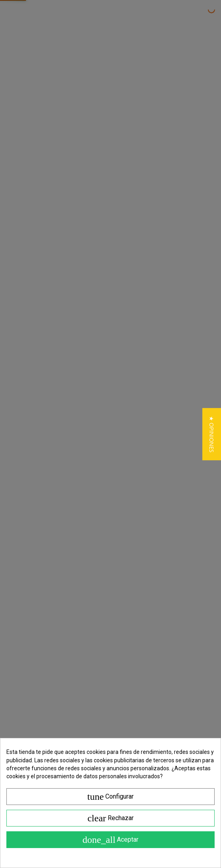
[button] (212, 434)
